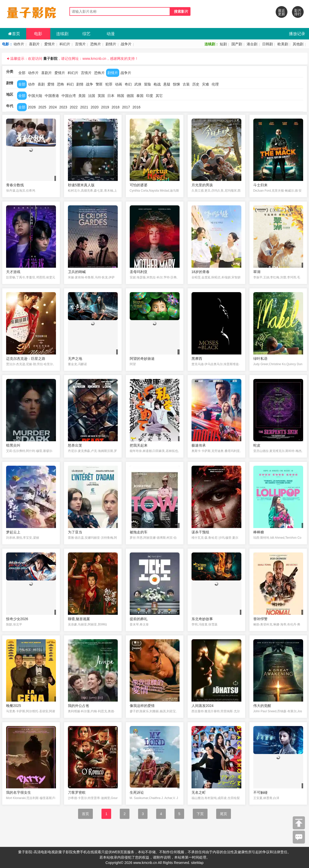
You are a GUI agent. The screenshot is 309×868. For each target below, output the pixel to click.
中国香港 (52, 96)
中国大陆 (35, 96)
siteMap (197, 863)
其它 (159, 96)
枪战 (157, 84)
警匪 (99, 84)
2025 (42, 107)
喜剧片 (34, 44)
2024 (53, 107)
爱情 (51, 84)
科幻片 (65, 44)
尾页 (224, 814)
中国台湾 (69, 96)
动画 (119, 84)
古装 (186, 84)
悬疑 (167, 84)
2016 (136, 107)
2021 (84, 107)
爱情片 (50, 44)
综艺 (86, 34)
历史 (196, 84)
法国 (92, 96)
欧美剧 (283, 44)
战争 (90, 84)
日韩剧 (268, 44)
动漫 (111, 34)
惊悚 (176, 84)
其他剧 (298, 44)
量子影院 (50, 59)
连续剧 (62, 34)
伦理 (215, 84)
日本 (111, 96)
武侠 (138, 84)
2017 (126, 107)
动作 (32, 84)
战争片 (126, 44)
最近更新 (282, 12)
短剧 (223, 44)
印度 (150, 96)
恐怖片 (96, 44)
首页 (14, 34)
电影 (38, 34)
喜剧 (41, 84)
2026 (32, 107)
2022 (74, 107)
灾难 (205, 84)
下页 (200, 814)
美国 (82, 96)
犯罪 (109, 84)
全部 (22, 73)
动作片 (19, 44)
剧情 (80, 84)
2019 (105, 107)
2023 (63, 107)
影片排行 (298, 12)
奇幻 (128, 84)
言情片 (80, 44)
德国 (130, 96)
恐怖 (61, 84)
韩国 (121, 96)
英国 (101, 96)
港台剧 (252, 44)
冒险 (148, 84)
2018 (116, 107)
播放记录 (297, 34)
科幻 (70, 84)
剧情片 (111, 44)
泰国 (140, 96)
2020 (94, 107)
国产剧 (237, 44)
